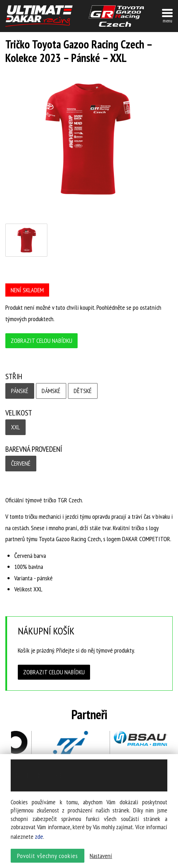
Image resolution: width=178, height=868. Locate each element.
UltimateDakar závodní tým (39, 16)
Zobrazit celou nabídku (41, 341)
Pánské (20, 391)
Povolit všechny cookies (48, 856)
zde (39, 837)
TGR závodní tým (116, 16)
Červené (21, 463)
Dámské (51, 391)
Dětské (83, 391)
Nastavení (101, 856)
